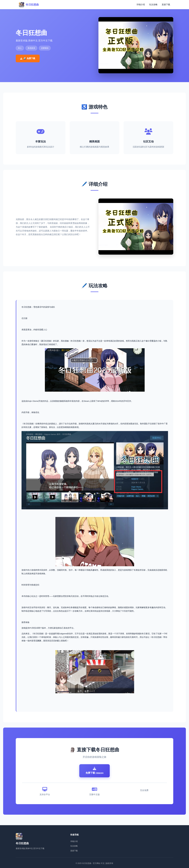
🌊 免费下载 (28, 58)
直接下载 (166, 5)
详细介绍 (141, 5)
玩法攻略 (153, 5)
